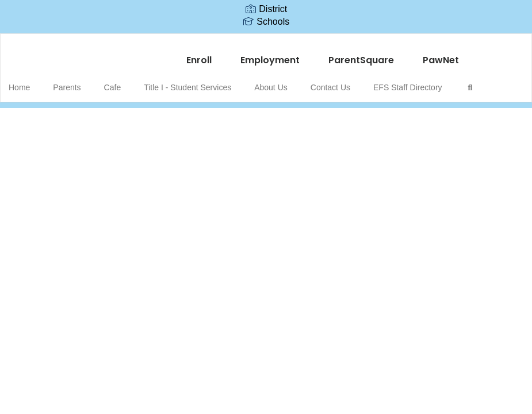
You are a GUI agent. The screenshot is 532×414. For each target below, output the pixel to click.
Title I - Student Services (188, 82)
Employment (270, 54)
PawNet (441, 54)
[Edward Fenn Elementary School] (266, 41)
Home (37, 82)
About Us (266, 82)
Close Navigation (57, 115)
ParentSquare (361, 54)
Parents (79, 82)
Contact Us (319, 82)
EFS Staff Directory (391, 82)
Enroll (199, 54)
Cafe (119, 82)
